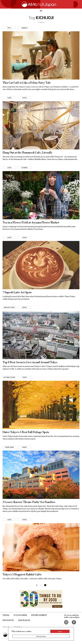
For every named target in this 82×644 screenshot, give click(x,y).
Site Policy (18, 627)
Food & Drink (20, 615)
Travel (6, 615)
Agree (60, 631)
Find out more (41, 636)
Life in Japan (24, 620)
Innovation (8, 620)
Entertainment (39, 615)
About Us (6, 627)
